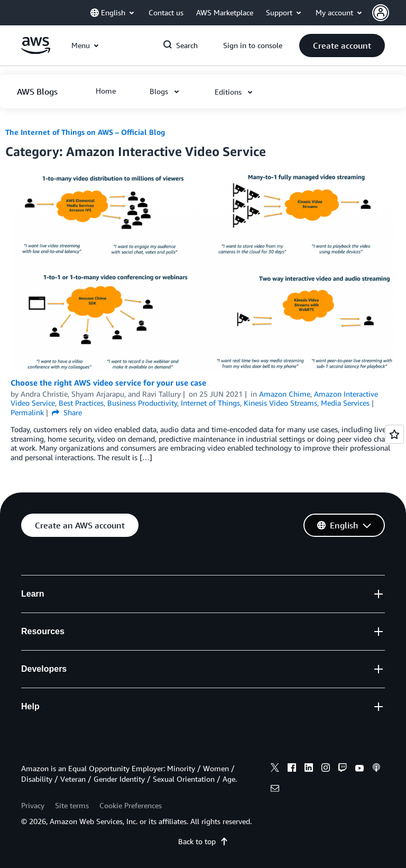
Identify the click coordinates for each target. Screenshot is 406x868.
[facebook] (292, 769)
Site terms (72, 805)
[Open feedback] (394, 434)
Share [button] (67, 412)
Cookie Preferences (131, 805)
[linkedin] (309, 769)
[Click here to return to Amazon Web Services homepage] (36, 51)
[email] (275, 790)
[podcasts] (376, 769)
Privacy (33, 805)
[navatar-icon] (381, 13)
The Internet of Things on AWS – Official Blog (85, 132)
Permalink (27, 412)
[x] (275, 769)
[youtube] (359, 769)
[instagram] (326, 769)
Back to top (203, 841)
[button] (389, 13)
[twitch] (343, 769)
